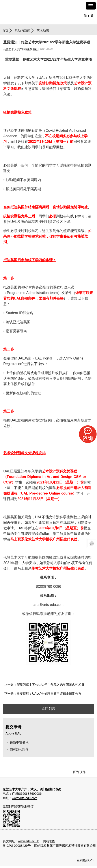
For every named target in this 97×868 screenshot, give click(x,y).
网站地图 (49, 841)
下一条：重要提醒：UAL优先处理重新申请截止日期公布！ (44, 694)
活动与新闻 (22, 31)
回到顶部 (79, 772)
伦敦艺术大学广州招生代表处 (21, 49)
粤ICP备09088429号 (17, 846)
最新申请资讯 (19, 742)
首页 (5, 31)
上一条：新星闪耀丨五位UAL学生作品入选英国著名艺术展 (44, 685)
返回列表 (48, 709)
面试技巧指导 (19, 749)
